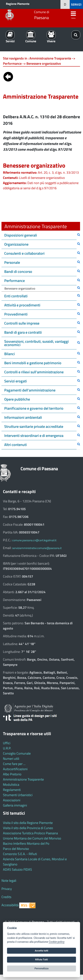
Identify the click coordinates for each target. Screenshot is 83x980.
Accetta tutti (41, 951)
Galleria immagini (15, 805)
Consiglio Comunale (17, 753)
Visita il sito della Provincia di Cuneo (28, 828)
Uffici (7, 743)
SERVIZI (76, 4)
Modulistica (11, 785)
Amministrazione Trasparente (23, 779)
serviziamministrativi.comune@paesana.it (37, 548)
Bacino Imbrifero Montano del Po (26, 843)
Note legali (9, 881)
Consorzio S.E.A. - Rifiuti (20, 854)
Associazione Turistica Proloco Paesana (30, 833)
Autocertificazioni (15, 769)
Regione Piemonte (18, 4)
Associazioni (12, 800)
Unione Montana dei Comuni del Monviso (32, 838)
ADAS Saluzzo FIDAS (17, 869)
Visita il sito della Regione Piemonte (28, 823)
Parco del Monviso (16, 849)
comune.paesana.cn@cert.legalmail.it (34, 540)
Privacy (7, 889)
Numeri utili (11, 759)
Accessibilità (10, 905)
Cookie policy (56, 942)
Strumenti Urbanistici (18, 795)
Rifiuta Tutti (41, 960)
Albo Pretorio (12, 774)
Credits (6, 897)
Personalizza (42, 968)
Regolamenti (12, 790)
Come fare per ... (14, 764)
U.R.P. (7, 748)
